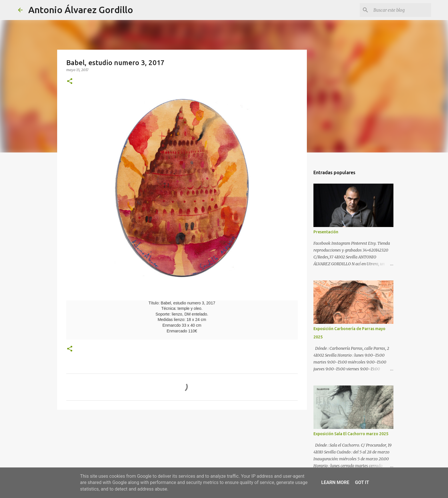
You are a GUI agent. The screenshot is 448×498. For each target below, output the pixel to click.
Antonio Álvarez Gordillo (81, 10)
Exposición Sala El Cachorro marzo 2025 (351, 434)
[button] (70, 82)
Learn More (335, 482)
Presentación (326, 232)
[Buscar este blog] (401, 10)
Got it (362, 482)
